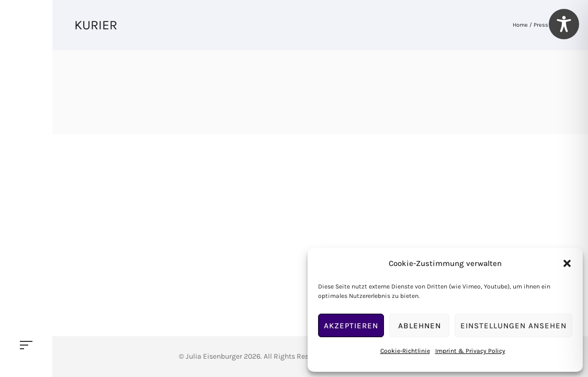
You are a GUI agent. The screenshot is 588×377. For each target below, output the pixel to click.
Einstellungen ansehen (513, 326)
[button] (567, 263)
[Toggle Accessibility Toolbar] (564, 24)
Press (541, 25)
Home (520, 25)
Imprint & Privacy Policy (470, 351)
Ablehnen (420, 326)
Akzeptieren (351, 326)
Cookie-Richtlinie (405, 351)
